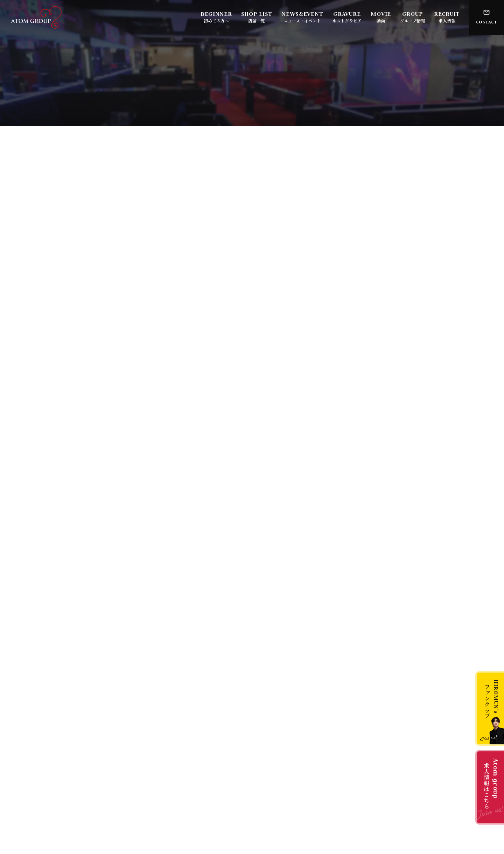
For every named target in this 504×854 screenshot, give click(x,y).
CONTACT (487, 22)
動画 (381, 20)
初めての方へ (216, 20)
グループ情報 (412, 20)
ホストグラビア (347, 20)
